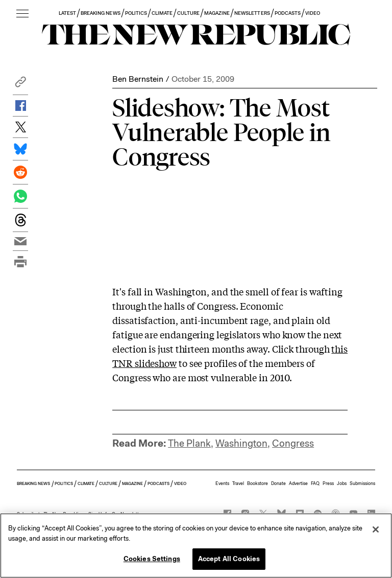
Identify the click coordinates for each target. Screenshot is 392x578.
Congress (293, 443)
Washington (241, 443)
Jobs (342, 483)
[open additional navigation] (22, 14)
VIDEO (313, 13)
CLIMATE (162, 13)
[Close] (376, 529)
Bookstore (258, 483)
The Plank (189, 443)
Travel (238, 483)
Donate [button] (278, 483)
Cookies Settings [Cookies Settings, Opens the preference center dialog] (152, 559)
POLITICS (136, 13)
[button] (20, 85)
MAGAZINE (217, 13)
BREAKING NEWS (101, 13)
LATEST (67, 13)
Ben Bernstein (138, 79)
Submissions (362, 483)
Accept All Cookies (229, 559)
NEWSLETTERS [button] (252, 13)
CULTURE (188, 13)
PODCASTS (288, 13)
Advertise (298, 483)
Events (222, 483)
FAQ (315, 483)
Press (328, 483)
